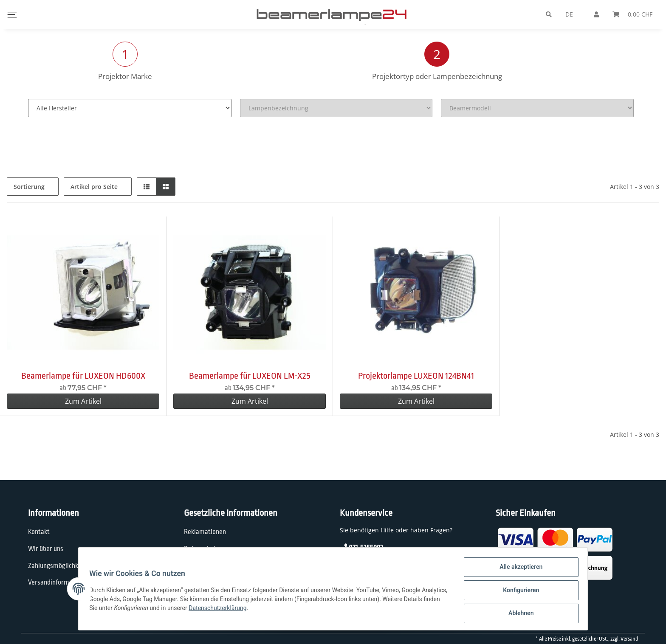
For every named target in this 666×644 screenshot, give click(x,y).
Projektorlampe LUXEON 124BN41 (416, 376)
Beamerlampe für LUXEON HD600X (83, 376)
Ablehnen (518, 614)
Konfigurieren (518, 592)
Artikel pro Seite (94, 187)
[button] (147, 187)
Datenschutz (202, 549)
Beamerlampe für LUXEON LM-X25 (250, 376)
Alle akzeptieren (518, 570)
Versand (629, 639)
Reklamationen (205, 532)
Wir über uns (46, 549)
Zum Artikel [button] (83, 401)
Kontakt (39, 532)
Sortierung (29, 187)
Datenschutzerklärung (258, 610)
